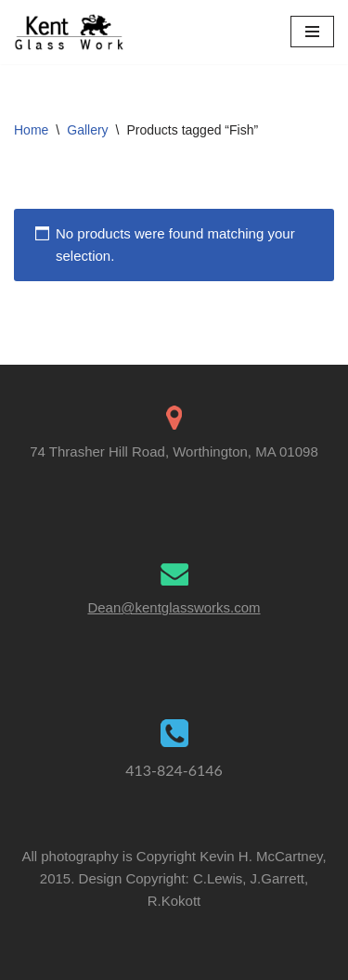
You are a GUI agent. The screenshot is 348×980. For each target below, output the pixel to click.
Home (31, 130)
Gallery (87, 130)
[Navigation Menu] (312, 32)
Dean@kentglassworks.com (174, 607)
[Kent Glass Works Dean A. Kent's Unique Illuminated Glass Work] (70, 32)
